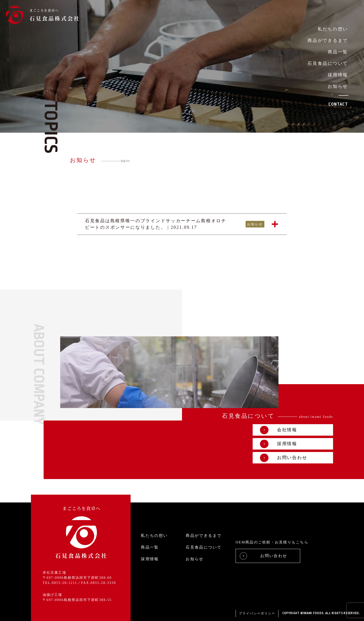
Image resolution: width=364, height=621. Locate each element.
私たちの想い (333, 29)
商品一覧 (338, 52)
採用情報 (338, 75)
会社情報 (279, 430)
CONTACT (338, 104)
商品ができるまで (328, 40)
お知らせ (338, 86)
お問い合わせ (284, 458)
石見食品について (328, 63)
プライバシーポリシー (257, 613)
